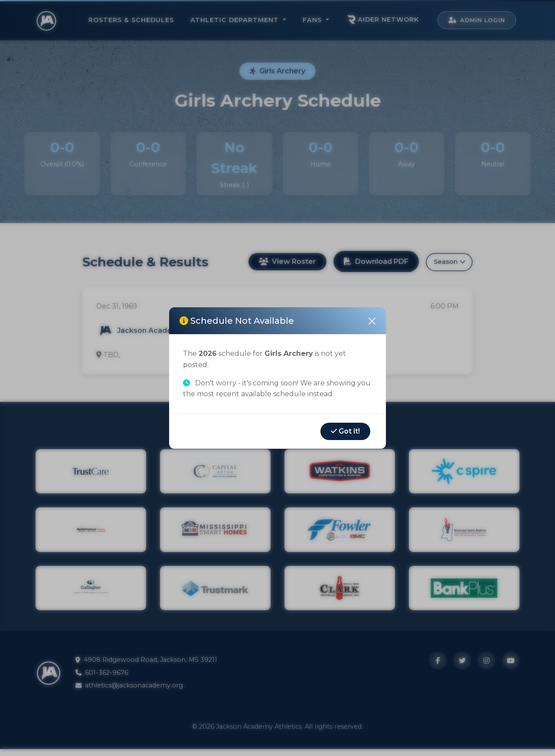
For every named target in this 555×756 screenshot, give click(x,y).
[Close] (372, 321)
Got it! (345, 431)
